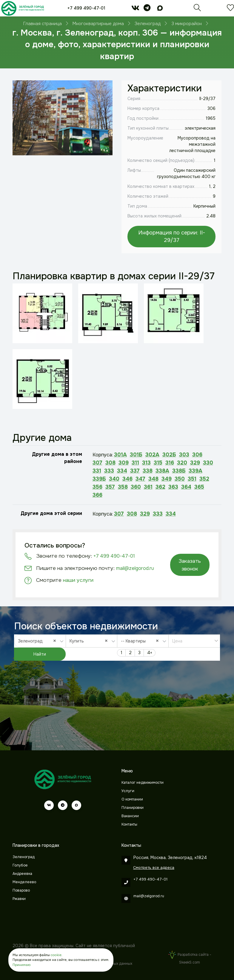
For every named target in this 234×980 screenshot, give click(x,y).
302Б (169, 455)
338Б (179, 471)
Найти (40, 654)
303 (184, 455)
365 (199, 487)
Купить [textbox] (90, 641)
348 (153, 479)
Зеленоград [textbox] (39, 641)
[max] (160, 9)
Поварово (21, 890)
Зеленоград (24, 857)
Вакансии (130, 816)
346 (127, 479)
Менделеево (24, 882)
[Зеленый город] (23, 8)
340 (114, 479)
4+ (150, 653)
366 (97, 495)
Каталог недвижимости (143, 783)
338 (148, 471)
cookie (56, 955)
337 (135, 471)
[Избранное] (230, 9)
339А (195, 471)
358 (123, 487)
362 (160, 487)
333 (109, 471)
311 (135, 463)
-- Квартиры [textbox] (141, 641)
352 (204, 479)
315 (158, 463)
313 (146, 463)
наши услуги (78, 580)
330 (208, 463)
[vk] (135, 9)
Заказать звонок (190, 565)
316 (170, 463)
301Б (136, 455)
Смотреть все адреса (154, 868)
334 (122, 471)
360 (136, 487)
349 (167, 479)
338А (162, 471)
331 (97, 471)
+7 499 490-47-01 (86, 8)
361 (148, 487)
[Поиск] (197, 9)
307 (97, 463)
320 (182, 463)
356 (97, 487)
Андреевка (22, 874)
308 (110, 463)
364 (186, 487)
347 (140, 479)
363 (173, 487)
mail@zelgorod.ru (135, 568)
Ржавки (19, 899)
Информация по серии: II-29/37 (172, 236)
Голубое (20, 865)
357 (110, 487)
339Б (99, 479)
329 (195, 463)
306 (197, 455)
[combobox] (40, 641)
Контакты (129, 824)
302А (152, 455)
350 (180, 479)
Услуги (128, 791)
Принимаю (21, 965)
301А (120, 455)
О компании (132, 799)
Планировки (133, 808)
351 (192, 479)
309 (124, 463)
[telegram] (147, 9)
